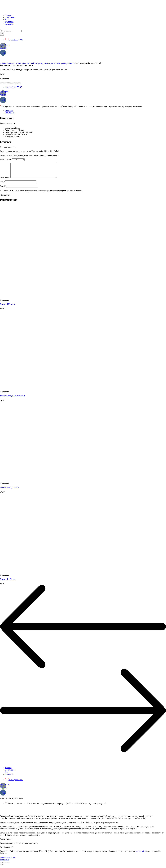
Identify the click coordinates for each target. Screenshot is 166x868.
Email (3, 189)
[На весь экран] (6, 865)
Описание (9, 111)
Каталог (11, 63)
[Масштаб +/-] (8, 865)
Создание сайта (6, 815)
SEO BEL (20, 815)
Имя (2, 184)
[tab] (85, 111)
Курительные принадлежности (62, 63)
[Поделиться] (3, 865)
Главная (3, 63)
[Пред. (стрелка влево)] (1, 868)
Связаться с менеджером (11, 83)
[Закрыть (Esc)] (1, 865)
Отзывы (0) (10, 113)
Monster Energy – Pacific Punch (13, 399)
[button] (7, 860)
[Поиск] (2, 34)
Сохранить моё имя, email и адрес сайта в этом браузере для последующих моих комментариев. (42, 194)
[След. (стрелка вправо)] (3, 868)
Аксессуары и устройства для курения (32, 63)
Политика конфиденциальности (13, 811)
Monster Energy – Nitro (9, 490)
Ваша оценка (6, 159)
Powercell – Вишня (8, 582)
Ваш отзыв (5, 180)
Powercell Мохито (7, 307)
